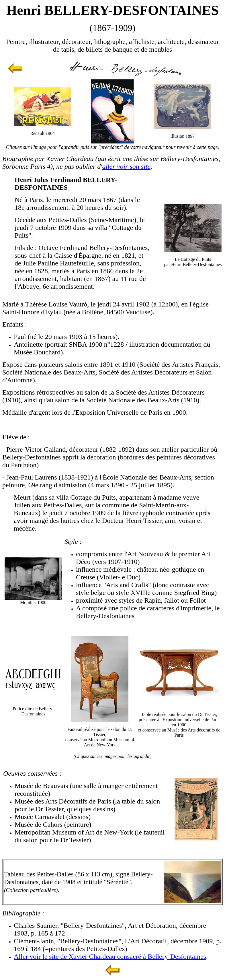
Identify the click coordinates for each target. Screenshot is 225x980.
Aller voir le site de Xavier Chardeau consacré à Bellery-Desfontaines (110, 956)
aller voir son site (126, 166)
